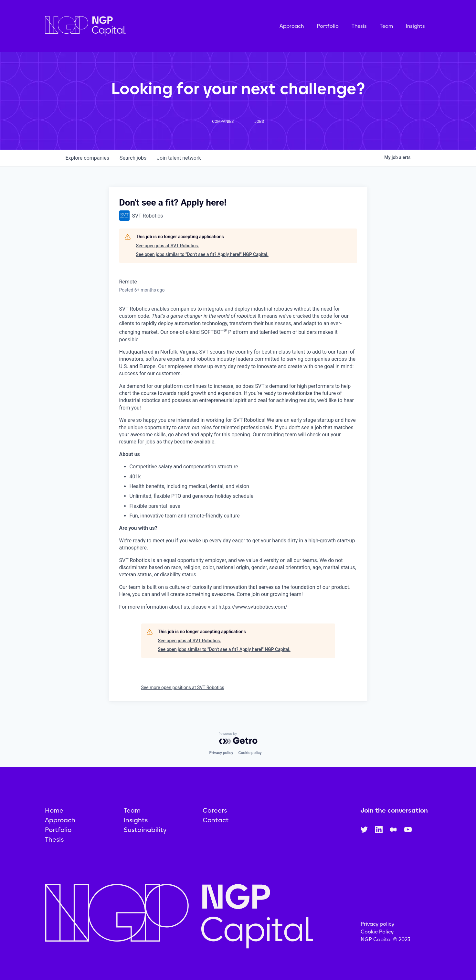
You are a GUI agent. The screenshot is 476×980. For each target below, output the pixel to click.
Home (54, 810)
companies (87, 158)
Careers (215, 810)
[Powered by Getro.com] (238, 738)
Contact (216, 820)
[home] (118, 26)
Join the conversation (394, 810)
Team (386, 26)
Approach (292, 26)
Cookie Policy (377, 932)
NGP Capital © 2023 (386, 939)
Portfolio (328, 26)
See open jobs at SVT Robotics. (168, 246)
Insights (415, 26)
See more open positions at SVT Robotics (183, 687)
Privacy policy (221, 753)
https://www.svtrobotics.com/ (253, 607)
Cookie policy (250, 753)
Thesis (359, 26)
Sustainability (145, 830)
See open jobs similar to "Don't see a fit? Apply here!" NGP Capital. (202, 254)
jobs (133, 158)
